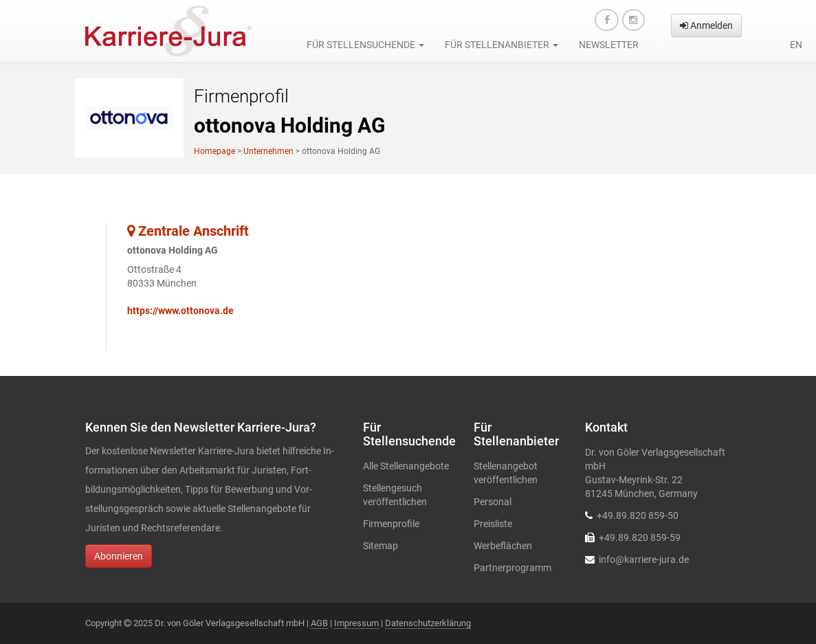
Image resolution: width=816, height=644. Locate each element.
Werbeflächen (503, 546)
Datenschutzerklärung (428, 623)
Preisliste (493, 524)
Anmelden (706, 25)
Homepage (214, 151)
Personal (493, 502)
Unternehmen (268, 151)
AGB (319, 623)
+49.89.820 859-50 (638, 515)
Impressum (356, 623)
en (796, 45)
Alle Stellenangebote (406, 466)
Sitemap (381, 546)
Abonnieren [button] (119, 556)
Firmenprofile (391, 524)
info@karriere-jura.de (644, 559)
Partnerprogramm (512, 568)
